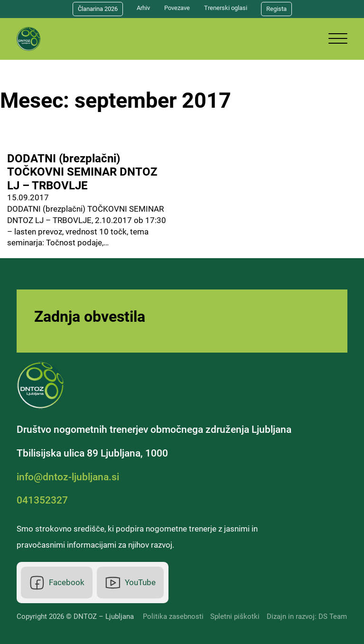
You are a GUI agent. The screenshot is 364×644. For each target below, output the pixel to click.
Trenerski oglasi (226, 8)
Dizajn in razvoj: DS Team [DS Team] (307, 616)
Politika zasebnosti (173, 616)
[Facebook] (57, 583)
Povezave (177, 8)
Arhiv (143, 8)
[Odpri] (338, 39)
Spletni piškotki (235, 616)
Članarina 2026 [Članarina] (98, 9)
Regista (276, 9)
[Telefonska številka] (45, 500)
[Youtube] (130, 583)
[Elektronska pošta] (70, 477)
